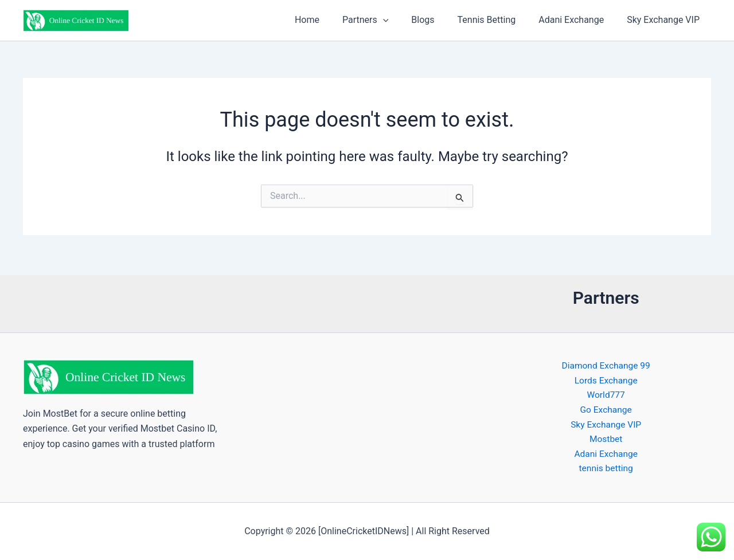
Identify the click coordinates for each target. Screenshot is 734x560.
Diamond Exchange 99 (606, 363)
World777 (606, 393)
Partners (386, 20)
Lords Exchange (606, 377)
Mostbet (606, 438)
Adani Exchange (578, 20)
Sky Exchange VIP (665, 20)
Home (332, 20)
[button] (404, 20)
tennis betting (606, 469)
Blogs (439, 20)
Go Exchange (606, 408)
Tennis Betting (498, 20)
